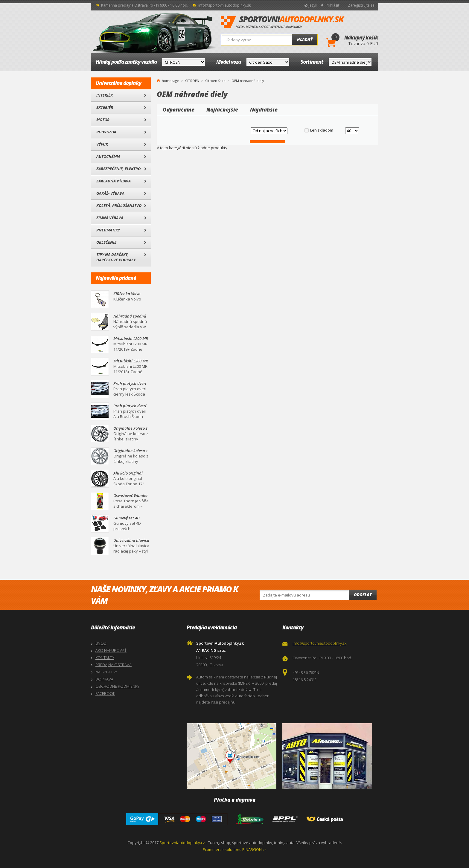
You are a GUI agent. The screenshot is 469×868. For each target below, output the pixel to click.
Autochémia (108, 156)
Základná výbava (114, 181)
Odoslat (363, 595)
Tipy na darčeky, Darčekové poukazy (116, 257)
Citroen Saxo (215, 81)
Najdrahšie (264, 110)
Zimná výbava (110, 218)
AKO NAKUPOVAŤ (111, 650)
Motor (103, 120)
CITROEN (192, 81)
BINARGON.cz (254, 849)
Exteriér (105, 107)
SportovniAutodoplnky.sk (283, 22)
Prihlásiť (332, 5)
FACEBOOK (105, 693)
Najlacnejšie (222, 110)
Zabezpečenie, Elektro (118, 169)
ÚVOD (101, 643)
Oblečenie (106, 242)
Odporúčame (179, 110)
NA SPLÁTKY (106, 672)
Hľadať (305, 39)
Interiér (105, 95)
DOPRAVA (104, 679)
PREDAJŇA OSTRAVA (114, 665)
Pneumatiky (108, 230)
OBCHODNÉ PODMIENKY (117, 686)
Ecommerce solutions (222, 849)
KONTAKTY (105, 658)
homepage (170, 80)
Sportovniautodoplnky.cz (182, 843)
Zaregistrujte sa (361, 5)
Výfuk (102, 144)
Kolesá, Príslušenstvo (119, 205)
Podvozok (106, 132)
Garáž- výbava (110, 193)
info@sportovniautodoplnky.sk (224, 5)
